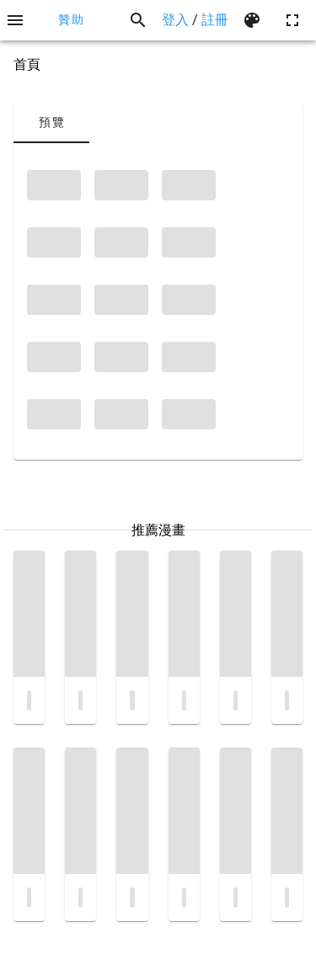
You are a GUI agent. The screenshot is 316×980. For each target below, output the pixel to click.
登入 (175, 20)
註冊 (215, 20)
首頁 (27, 64)
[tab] (51, 123)
